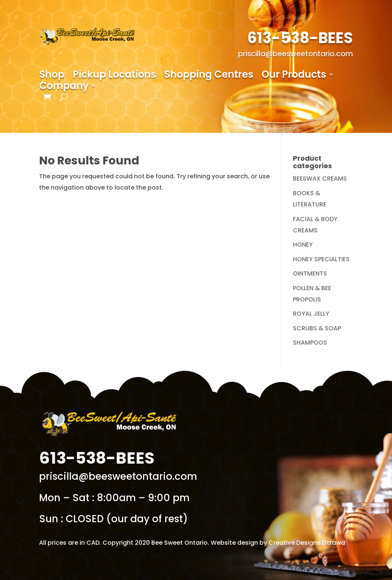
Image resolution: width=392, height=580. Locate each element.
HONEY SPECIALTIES (321, 259)
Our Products (294, 76)
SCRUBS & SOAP (317, 328)
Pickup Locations (115, 76)
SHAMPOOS (310, 343)
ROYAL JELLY (311, 314)
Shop (52, 76)
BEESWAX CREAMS (320, 179)
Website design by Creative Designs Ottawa (278, 543)
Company (64, 87)
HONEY (303, 245)
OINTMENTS (310, 273)
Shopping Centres (209, 76)
